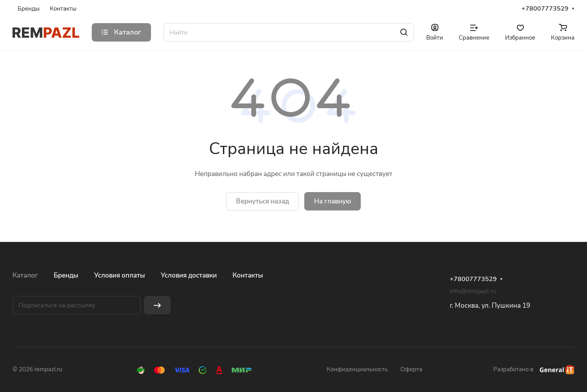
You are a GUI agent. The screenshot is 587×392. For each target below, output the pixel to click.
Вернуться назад (263, 201)
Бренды (66, 275)
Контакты (248, 275)
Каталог (25, 275)
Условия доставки (189, 275)
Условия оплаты (120, 275)
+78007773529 (545, 9)
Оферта (411, 369)
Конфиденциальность (357, 369)
